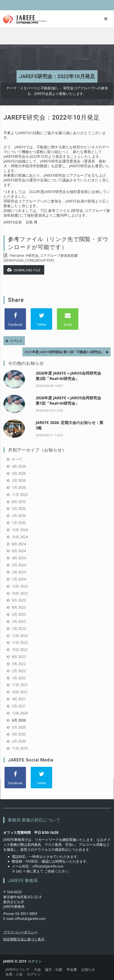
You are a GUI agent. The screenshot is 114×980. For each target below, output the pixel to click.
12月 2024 (20, 530)
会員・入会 (14, 974)
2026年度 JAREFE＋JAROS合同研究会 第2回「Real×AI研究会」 (68, 376)
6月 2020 (19, 720)
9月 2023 (19, 600)
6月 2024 (19, 551)
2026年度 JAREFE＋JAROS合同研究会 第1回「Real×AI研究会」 (68, 400)
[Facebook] (15, 319)
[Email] (68, 319)
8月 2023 (19, 607)
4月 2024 (19, 558)
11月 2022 (20, 643)
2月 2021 (19, 706)
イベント (16, 341)
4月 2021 (19, 699)
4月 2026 (19, 466)
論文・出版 (54, 969)
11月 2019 (20, 748)
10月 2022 (20, 650)
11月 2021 (20, 685)
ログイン (35, 961)
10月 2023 (20, 593)
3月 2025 (19, 509)
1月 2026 (19, 488)
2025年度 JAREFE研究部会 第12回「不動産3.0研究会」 (64, 352)
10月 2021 (20, 692)
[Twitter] (41, 319)
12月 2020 (20, 713)
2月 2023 (19, 621)
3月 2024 (19, 565)
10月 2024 (20, 537)
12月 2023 (20, 586)
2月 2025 (19, 516)
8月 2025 (19, 502)
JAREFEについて (17, 969)
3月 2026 (19, 473)
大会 (37, 969)
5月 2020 (19, 727)
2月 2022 (19, 671)
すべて (17, 459)
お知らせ (88, 969)
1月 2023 (19, 629)
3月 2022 (19, 664)
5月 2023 (19, 614)
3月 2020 (19, 734)
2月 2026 (19, 480)
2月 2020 (19, 741)
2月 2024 (19, 572)
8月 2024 (19, 544)
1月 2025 (19, 523)
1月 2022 (19, 678)
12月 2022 (20, 636)
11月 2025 (20, 495)
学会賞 (72, 969)
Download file (24, 270)
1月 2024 (19, 579)
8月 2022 (19, 657)
